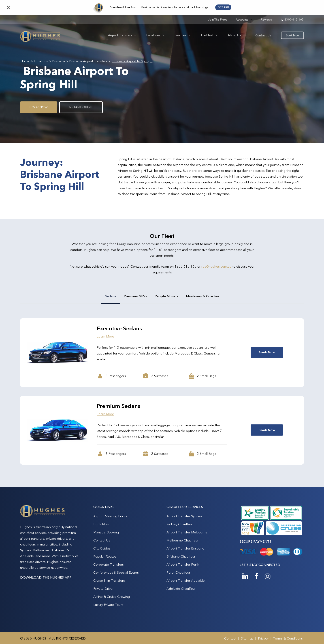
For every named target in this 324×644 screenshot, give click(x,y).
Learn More (105, 336)
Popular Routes (105, 556)
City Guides (102, 548)
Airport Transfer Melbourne (187, 532)
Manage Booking (106, 532)
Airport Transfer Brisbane (185, 548)
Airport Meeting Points (110, 516)
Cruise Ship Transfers (109, 580)
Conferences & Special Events (116, 572)
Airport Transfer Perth (183, 564)
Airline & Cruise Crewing (112, 597)
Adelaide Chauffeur (181, 588)
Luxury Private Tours (108, 605)
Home (25, 61)
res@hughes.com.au (216, 266)
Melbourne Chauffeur (182, 540)
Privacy (263, 638)
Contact (230, 638)
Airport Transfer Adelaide (186, 580)
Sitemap (247, 638)
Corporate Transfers (109, 564)
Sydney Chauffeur (180, 524)
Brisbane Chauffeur (181, 556)
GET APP (223, 7)
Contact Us (102, 540)
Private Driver (103, 588)
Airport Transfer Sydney (184, 516)
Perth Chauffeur (178, 572)
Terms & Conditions (288, 638)
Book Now (101, 524)
